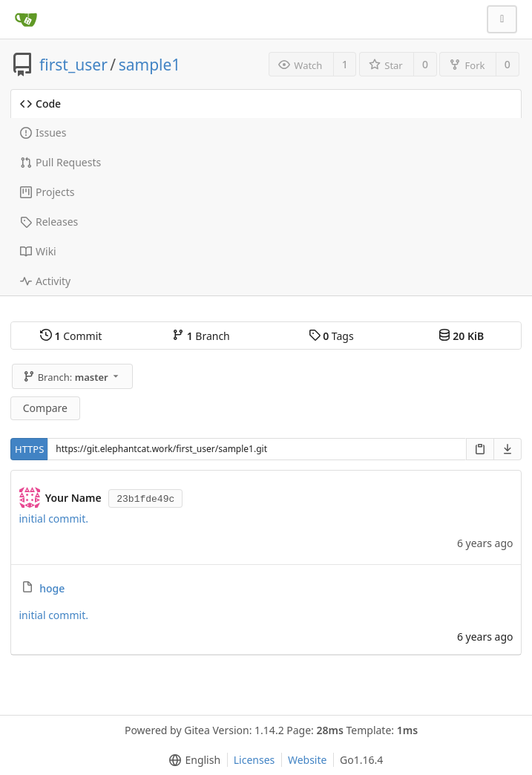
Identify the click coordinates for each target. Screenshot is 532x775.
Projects (47, 192)
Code (40, 104)
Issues (43, 133)
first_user (73, 65)
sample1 (150, 65)
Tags (331, 336)
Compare (45, 408)
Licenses (254, 760)
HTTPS (29, 449)
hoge (52, 588)
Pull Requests (60, 162)
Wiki (38, 251)
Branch (201, 336)
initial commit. (54, 519)
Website (308, 760)
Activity (45, 281)
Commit (71, 336)
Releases (49, 222)
